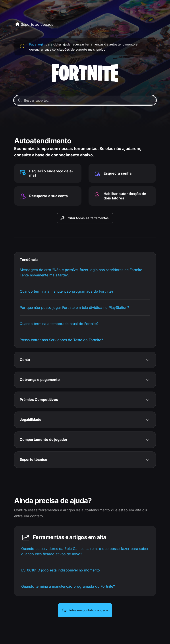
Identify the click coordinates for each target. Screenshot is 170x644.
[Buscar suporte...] (85, 100)
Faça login (37, 44)
